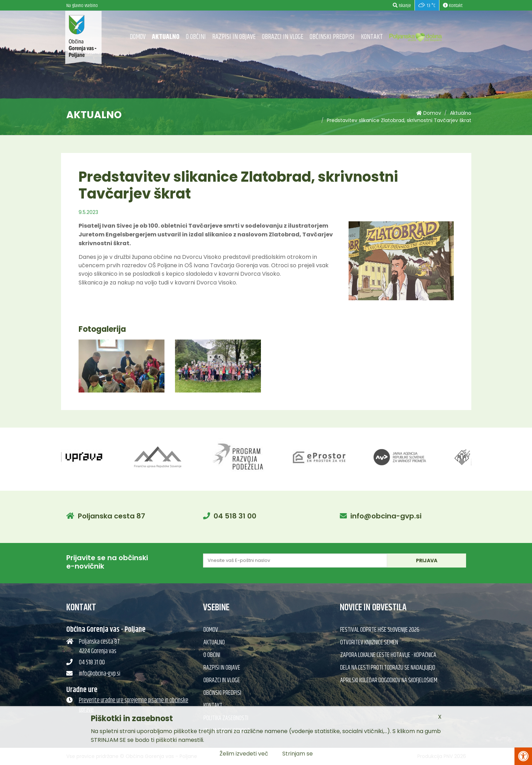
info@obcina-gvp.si (386, 516)
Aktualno (166, 37)
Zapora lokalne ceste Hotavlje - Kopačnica (388, 655)
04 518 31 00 (235, 516)
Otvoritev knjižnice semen (369, 643)
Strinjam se (298, 754)
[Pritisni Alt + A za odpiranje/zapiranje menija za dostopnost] (523, 756)
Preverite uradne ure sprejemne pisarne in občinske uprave (134, 705)
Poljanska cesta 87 (112, 516)
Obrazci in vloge (283, 37)
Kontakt (372, 37)
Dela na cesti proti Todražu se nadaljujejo (388, 668)
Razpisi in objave (234, 37)
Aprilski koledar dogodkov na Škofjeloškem (389, 680)
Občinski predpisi (332, 37)
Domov (138, 37)
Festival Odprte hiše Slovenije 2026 (380, 630)
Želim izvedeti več (244, 754)
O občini (196, 37)
